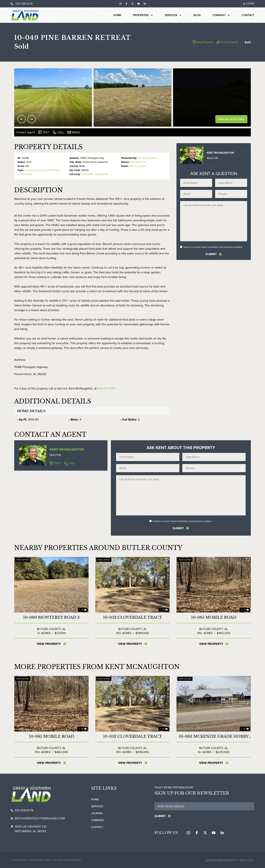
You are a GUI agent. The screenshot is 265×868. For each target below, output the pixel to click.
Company (221, 15)
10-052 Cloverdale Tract (133, 617)
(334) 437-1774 (138, 162)
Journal (97, 813)
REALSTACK (247, 860)
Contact (248, 15)
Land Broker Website (220, 860)
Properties (143, 15)
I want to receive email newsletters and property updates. (213, 247)
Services (173, 15)
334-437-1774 (106, 388)
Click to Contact (138, 166)
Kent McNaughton (148, 158)
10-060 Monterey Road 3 (51, 617)
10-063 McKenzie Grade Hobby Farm (214, 737)
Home (117, 15)
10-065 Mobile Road (214, 617)
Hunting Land (32, 170)
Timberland (26, 174)
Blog (197, 15)
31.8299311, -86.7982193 (95, 174)
